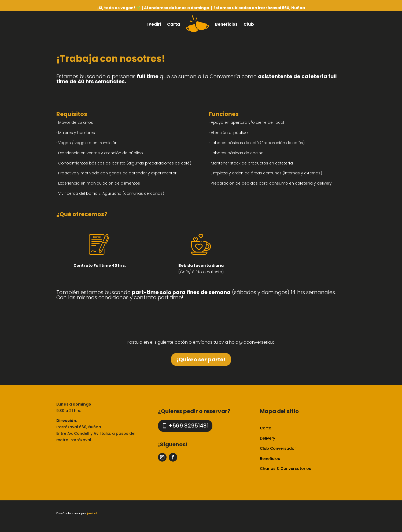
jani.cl (92, 513)
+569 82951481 (189, 426)
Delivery (268, 438)
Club (249, 24)
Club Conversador (278, 448)
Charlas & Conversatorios (285, 469)
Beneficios (226, 24)
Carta (174, 24)
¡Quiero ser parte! (201, 359)
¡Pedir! (154, 24)
